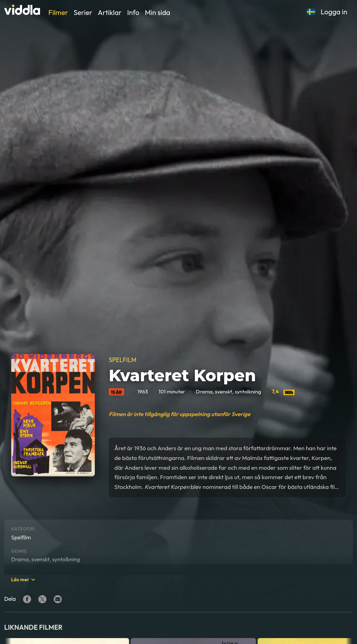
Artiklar (110, 12)
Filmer (58, 12)
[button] (311, 12)
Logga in (334, 12)
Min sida (158, 12)
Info (133, 12)
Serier (83, 12)
